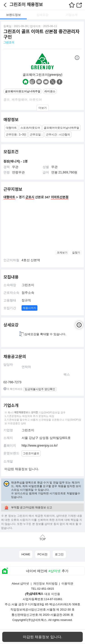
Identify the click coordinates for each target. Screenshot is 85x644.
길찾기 (76, 253)
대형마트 (9, 197)
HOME (26, 554)
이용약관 (67, 584)
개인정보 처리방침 (45, 584)
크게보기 (62, 253)
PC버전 (42, 554)
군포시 (30, 197)
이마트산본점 (59, 197)
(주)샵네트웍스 (37, 620)
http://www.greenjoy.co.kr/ (40, 445)
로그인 (59, 554)
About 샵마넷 (21, 584)
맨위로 (42, 537)
